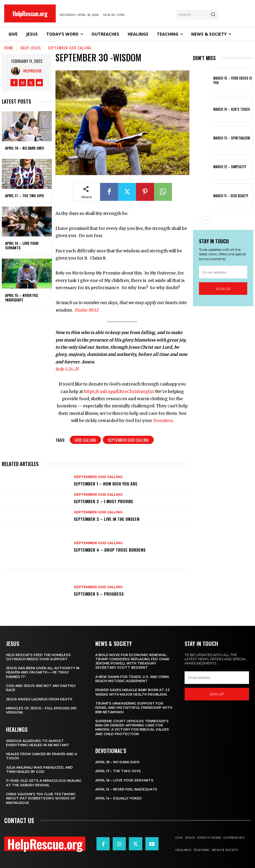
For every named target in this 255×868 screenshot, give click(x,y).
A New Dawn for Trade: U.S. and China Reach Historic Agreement (132, 679)
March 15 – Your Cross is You (233, 80)
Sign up (223, 289)
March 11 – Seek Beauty (231, 196)
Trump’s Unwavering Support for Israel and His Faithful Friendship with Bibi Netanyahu (134, 708)
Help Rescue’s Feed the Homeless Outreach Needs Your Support (38, 657)
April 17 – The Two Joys (25, 196)
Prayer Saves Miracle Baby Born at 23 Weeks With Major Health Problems (132, 692)
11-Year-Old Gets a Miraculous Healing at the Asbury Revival (44, 783)
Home (9, 48)
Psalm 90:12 (86, 310)
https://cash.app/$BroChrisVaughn (119, 391)
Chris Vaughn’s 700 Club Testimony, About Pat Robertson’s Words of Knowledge (41, 798)
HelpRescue (32, 71)
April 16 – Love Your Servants (22, 246)
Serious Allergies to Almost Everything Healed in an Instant (38, 743)
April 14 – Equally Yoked (119, 798)
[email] (223, 272)
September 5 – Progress (99, 594)
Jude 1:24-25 (67, 369)
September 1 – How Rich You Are (106, 484)
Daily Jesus (31, 48)
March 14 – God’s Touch (232, 109)
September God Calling (70, 48)
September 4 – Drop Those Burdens (110, 550)
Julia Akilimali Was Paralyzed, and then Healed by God (39, 770)
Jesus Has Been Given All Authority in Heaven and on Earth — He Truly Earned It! (43, 672)
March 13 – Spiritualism (232, 138)
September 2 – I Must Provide (104, 501)
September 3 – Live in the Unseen (107, 519)
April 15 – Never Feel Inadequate (22, 298)
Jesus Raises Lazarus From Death (39, 699)
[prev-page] (197, 220)
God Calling (85, 440)
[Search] (213, 15)
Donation (163, 421)
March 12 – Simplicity (230, 167)
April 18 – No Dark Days (25, 148)
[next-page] (206, 220)
